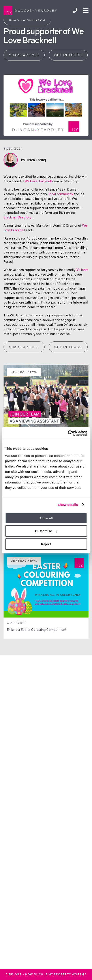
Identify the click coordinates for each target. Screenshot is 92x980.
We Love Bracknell (38, 181)
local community (61, 194)
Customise (46, 531)
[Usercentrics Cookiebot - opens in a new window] (68, 433)
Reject (46, 544)
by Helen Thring (34, 160)
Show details (68, 505)
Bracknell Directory (17, 217)
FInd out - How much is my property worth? (46, 974)
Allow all (46, 518)
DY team (82, 270)
